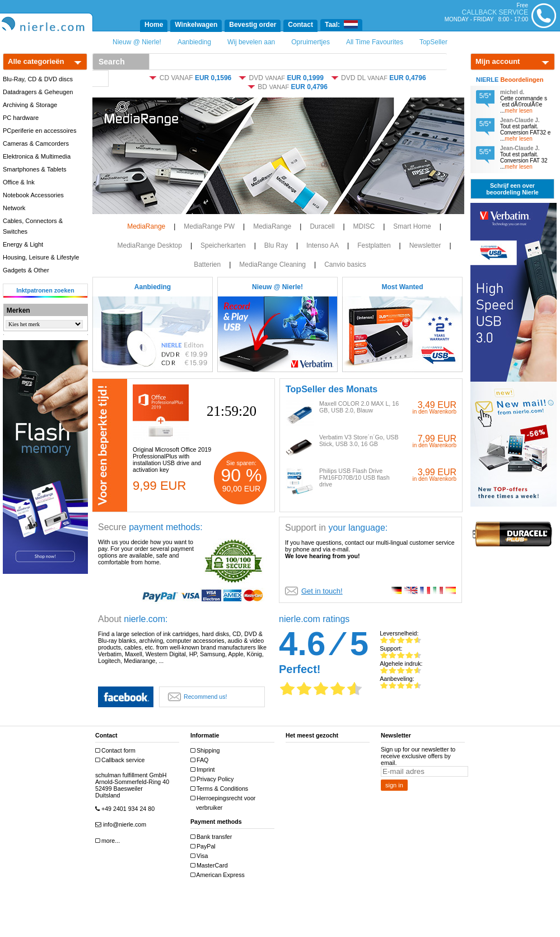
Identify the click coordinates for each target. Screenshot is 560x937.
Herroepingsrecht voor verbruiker (224, 803)
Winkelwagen (196, 25)
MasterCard (211, 866)
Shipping (206, 751)
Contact (300, 25)
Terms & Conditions (221, 789)
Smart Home (412, 226)
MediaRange (146, 226)
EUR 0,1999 (305, 78)
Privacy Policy (213, 779)
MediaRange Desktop (149, 245)
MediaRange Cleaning (272, 265)
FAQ (201, 760)
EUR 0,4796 (407, 78)
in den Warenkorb (434, 412)
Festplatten (374, 245)
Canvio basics (345, 265)
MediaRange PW (209, 226)
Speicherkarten (223, 245)
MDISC (364, 226)
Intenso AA (323, 245)
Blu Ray (276, 245)
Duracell (322, 226)
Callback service (122, 760)
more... (109, 841)
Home (154, 25)
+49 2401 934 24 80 (126, 809)
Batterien (207, 265)
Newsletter (425, 245)
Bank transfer (213, 837)
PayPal (204, 846)
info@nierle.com (122, 825)
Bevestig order (253, 25)
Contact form (117, 751)
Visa (201, 856)
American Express (219, 875)
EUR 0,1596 (213, 78)
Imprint (204, 770)
